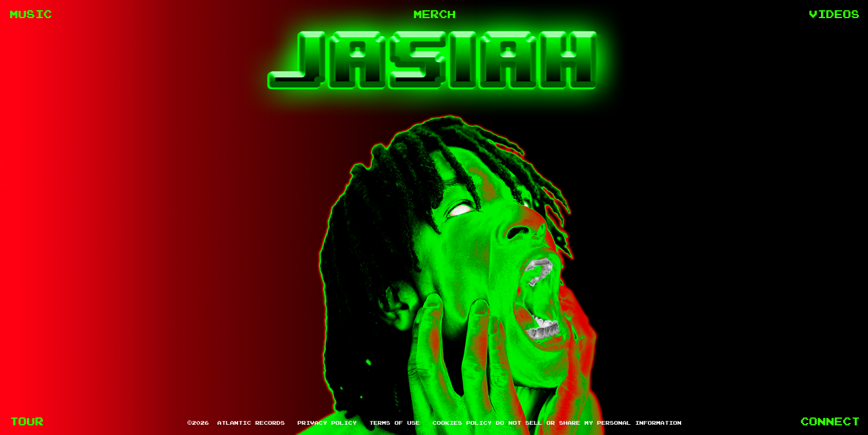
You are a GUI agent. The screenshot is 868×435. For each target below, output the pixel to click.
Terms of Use (394, 423)
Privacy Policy (327, 423)
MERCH (434, 14)
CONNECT (829, 421)
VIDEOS (834, 14)
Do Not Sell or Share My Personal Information (588, 423)
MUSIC (30, 14)
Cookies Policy (462, 423)
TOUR (26, 421)
